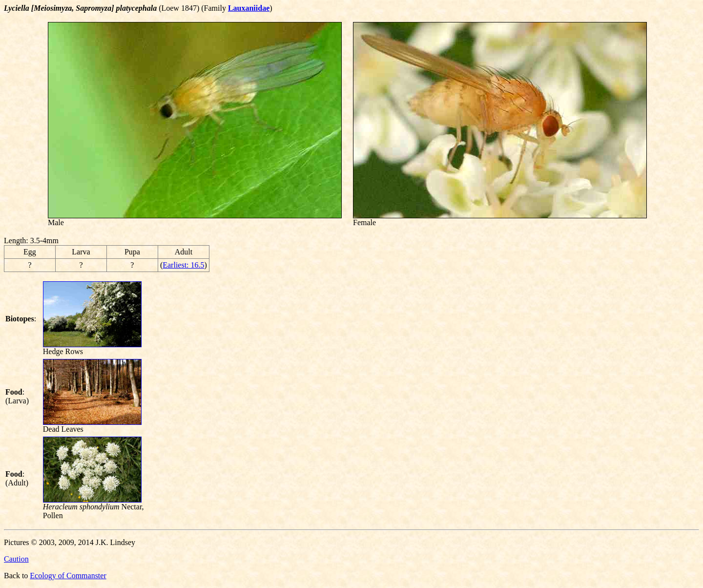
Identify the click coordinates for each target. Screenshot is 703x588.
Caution (16, 559)
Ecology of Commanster (68, 576)
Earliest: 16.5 (183, 265)
